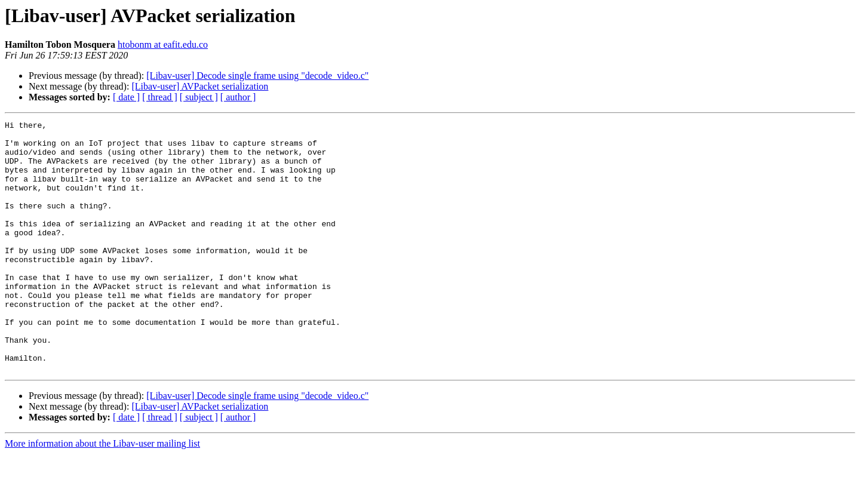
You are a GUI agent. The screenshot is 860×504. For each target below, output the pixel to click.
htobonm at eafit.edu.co (163, 44)
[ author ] (238, 97)
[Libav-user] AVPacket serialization (200, 86)
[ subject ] (199, 97)
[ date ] (126, 97)
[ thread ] (160, 97)
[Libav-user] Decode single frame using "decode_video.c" (257, 76)
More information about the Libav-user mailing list (102, 494)
